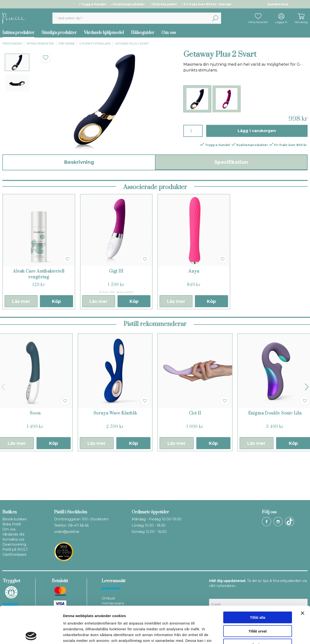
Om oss (169, 33)
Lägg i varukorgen (257, 131)
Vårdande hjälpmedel (104, 33)
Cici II (195, 454)
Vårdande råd (13, 534)
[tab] (17, 62)
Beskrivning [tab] (79, 162)
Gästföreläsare (14, 555)
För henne (67, 44)
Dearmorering (14, 544)
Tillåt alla (258, 580)
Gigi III (116, 312)
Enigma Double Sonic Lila (275, 454)
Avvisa (258, 608)
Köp (56, 342)
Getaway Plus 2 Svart (132, 44)
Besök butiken (15, 519)
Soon (35, 454)
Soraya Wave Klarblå (115, 454)
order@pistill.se (67, 532)
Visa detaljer (261, 634)
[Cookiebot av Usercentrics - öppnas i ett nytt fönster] (31, 635)
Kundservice (278, 4)
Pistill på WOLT (15, 549)
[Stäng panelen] (303, 576)
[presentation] (17, 62)
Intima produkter (40, 44)
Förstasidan (12, 44)
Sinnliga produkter (59, 33)
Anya (194, 312)
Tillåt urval (258, 594)
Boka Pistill (12, 524)
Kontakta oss (13, 539)
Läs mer (21, 342)
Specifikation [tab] (231, 162)
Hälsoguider (143, 33)
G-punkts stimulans (95, 44)
